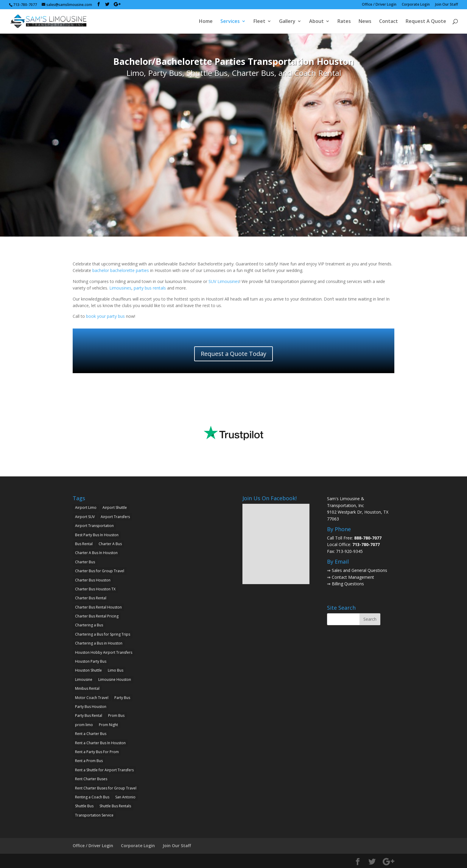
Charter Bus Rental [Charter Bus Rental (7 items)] (91, 598)
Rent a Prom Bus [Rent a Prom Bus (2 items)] (89, 761)
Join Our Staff (447, 5)
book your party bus (105, 316)
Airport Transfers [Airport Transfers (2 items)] (115, 517)
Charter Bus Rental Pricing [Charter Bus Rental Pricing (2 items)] (97, 616)
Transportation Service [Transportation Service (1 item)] (94, 815)
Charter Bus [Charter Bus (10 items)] (85, 562)
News (365, 22)
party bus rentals (150, 288)
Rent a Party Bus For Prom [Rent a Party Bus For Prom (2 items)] (97, 752)
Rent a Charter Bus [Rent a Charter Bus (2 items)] (91, 734)
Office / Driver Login (379, 5)
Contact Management (353, 577)
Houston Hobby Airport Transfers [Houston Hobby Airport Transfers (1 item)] (104, 652)
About (316, 22)
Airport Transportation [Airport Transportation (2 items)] (94, 526)
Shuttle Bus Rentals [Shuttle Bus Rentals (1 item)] (115, 806)
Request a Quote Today (233, 354)
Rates (344, 22)
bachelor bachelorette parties (121, 270)
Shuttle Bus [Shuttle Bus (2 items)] (84, 806)
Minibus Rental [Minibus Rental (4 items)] (87, 688)
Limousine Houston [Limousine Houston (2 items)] (115, 679)
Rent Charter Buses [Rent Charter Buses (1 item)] (91, 779)
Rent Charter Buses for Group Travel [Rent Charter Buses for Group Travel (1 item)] (106, 788)
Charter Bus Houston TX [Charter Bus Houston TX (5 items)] (95, 589)
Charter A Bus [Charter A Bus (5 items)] (110, 544)
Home (206, 22)
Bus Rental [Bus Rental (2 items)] (84, 544)
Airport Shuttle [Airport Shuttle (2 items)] (115, 507)
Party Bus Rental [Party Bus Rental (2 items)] (89, 715)
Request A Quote (426, 22)
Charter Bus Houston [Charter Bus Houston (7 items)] (93, 580)
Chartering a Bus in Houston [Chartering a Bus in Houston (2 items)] (99, 643)
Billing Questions (348, 584)
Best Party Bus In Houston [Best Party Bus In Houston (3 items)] (97, 535)
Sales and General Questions (359, 570)
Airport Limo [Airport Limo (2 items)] (86, 507)
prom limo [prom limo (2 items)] (84, 725)
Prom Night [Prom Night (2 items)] (108, 725)
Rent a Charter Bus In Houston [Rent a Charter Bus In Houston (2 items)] (100, 743)
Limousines (120, 288)
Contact (389, 22)
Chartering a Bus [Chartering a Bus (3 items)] (89, 625)
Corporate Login (416, 5)
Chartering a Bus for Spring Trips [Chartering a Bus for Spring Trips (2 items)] (103, 634)
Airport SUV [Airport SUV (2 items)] (85, 517)
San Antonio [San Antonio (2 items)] (125, 797)
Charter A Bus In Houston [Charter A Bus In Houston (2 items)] (96, 553)
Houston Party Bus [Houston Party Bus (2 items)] (91, 661)
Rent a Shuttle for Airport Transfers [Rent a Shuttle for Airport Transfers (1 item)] (104, 770)
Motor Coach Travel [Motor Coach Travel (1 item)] (92, 698)
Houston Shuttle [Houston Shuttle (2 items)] (88, 670)
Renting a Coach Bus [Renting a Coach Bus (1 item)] (92, 797)
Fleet (259, 22)
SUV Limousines (224, 281)
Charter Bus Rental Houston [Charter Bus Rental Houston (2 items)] (98, 607)
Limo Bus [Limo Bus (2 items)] (116, 670)
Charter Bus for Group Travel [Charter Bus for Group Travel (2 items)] (100, 571)
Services (230, 22)
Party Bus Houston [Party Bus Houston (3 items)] (91, 707)
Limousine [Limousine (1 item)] (84, 679)
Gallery (287, 22)
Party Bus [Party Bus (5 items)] (122, 698)
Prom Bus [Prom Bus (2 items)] (116, 715)
